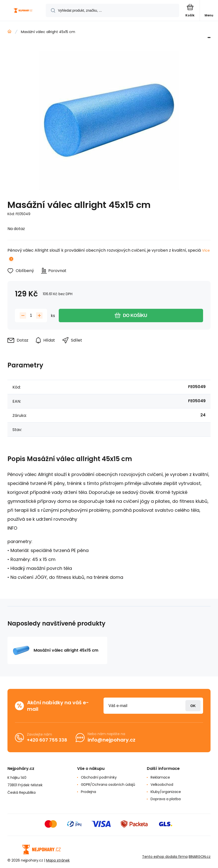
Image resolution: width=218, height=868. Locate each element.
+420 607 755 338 (47, 740)
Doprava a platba (166, 799)
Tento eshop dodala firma (165, 857)
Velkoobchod (162, 785)
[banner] (23, 11)
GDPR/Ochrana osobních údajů (108, 785)
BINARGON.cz (200, 857)
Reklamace (160, 777)
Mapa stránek (58, 860)
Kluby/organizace (166, 792)
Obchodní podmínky (99, 777)
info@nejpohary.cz (111, 740)
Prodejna (88, 792)
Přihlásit (193, 706)
